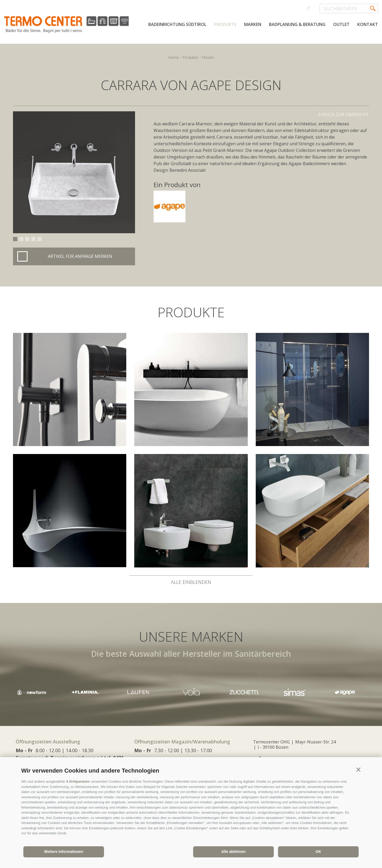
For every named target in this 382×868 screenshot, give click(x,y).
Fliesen (208, 57)
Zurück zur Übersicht (343, 114)
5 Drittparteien (78, 781)
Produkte (225, 24)
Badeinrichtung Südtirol (177, 24)
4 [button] (33, 239)
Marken (253, 24)
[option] (74, 172)
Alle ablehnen (233, 852)
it (309, 8)
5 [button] (40, 239)
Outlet (341, 24)
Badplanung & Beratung (297, 24)
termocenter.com (68, 25)
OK (318, 852)
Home (173, 57)
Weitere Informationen (64, 852)
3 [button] (27, 239)
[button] (358, 770)
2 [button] (21, 239)
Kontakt (368, 24)
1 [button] (15, 239)
